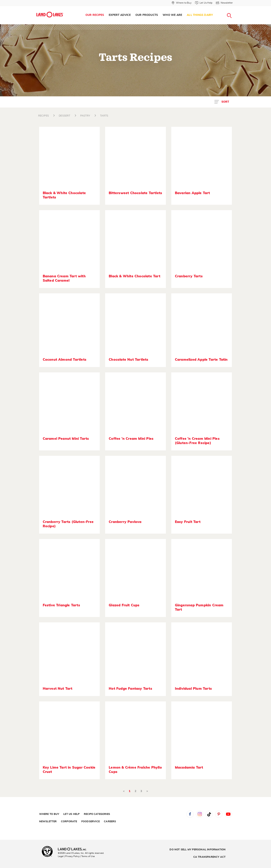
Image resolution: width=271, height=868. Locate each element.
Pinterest (219, 814)
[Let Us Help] (204, 3)
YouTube (228, 814)
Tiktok (209, 814)
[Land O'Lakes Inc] (74, 849)
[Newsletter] (224, 3)
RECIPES (44, 116)
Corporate (69, 822)
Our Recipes (95, 15)
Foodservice (91, 822)
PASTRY (85, 116)
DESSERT (64, 116)
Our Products (147, 15)
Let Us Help (71, 814)
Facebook (190, 814)
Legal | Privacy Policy (69, 856)
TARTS (104, 116)
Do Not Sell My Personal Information (198, 850)
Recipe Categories (97, 814)
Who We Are (172, 15)
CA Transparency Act (210, 857)
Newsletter (48, 822)
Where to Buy (49, 814)
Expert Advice (120, 15)
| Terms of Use (87, 856)
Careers (110, 822)
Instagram (200, 814)
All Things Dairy (200, 15)
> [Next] (147, 791)
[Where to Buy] (181, 3)
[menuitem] (95, 15)
